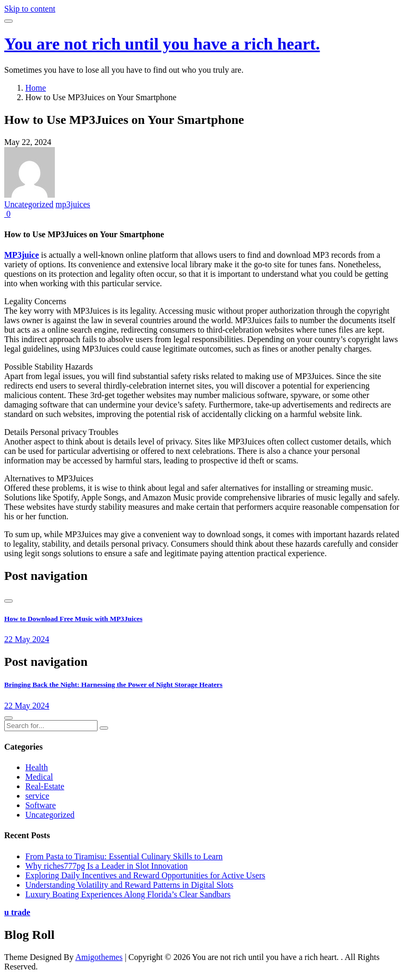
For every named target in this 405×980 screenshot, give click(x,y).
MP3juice (22, 255)
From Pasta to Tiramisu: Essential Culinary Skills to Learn (124, 856)
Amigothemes (99, 957)
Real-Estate (45, 786)
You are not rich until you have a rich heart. (162, 44)
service (37, 796)
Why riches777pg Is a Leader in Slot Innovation (107, 866)
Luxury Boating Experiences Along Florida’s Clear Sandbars (128, 894)
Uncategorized (29, 204)
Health (37, 767)
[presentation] (8, 601)
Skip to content (30, 9)
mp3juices (73, 204)
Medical (39, 777)
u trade (17, 912)
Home (36, 88)
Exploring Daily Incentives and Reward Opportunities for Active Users (145, 875)
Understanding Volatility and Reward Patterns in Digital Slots (129, 885)
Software (41, 805)
